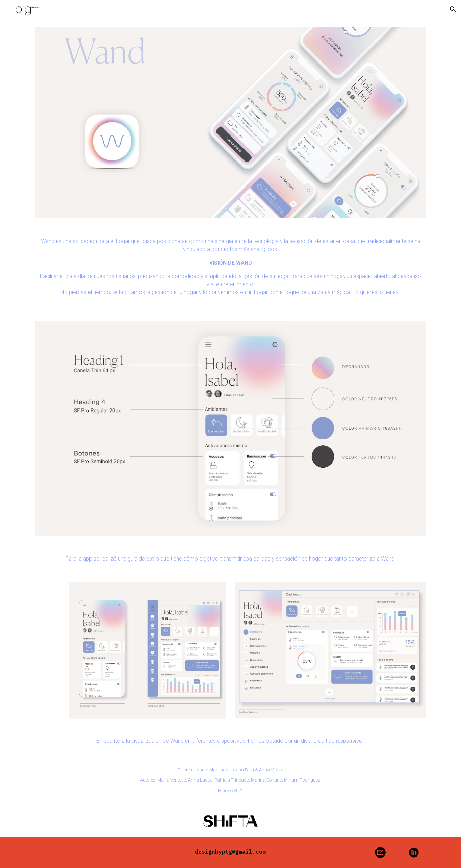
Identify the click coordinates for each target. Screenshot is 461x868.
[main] (230, 270)
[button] (453, 9)
